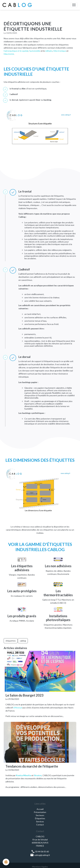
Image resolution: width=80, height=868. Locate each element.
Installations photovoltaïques (58, 618)
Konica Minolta (24, 775)
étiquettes (11, 641)
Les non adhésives (58, 566)
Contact (40, 825)
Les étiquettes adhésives (22, 568)
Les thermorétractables (58, 593)
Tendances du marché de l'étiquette (32, 766)
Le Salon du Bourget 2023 (24, 695)
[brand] (18, 5)
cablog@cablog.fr (40, 855)
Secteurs (40, 815)
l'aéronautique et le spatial (16, 51)
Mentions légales (40, 867)
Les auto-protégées (22, 591)
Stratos (38, 775)
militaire (49, 51)
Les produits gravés (22, 616)
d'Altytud (18, 708)
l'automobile (35, 51)
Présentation (40, 812)
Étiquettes (40, 818)
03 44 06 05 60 (40, 852)
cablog (23, 641)
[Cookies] (6, 862)
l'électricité (9, 54)
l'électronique (60, 51)
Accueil (40, 809)
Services (40, 821)
